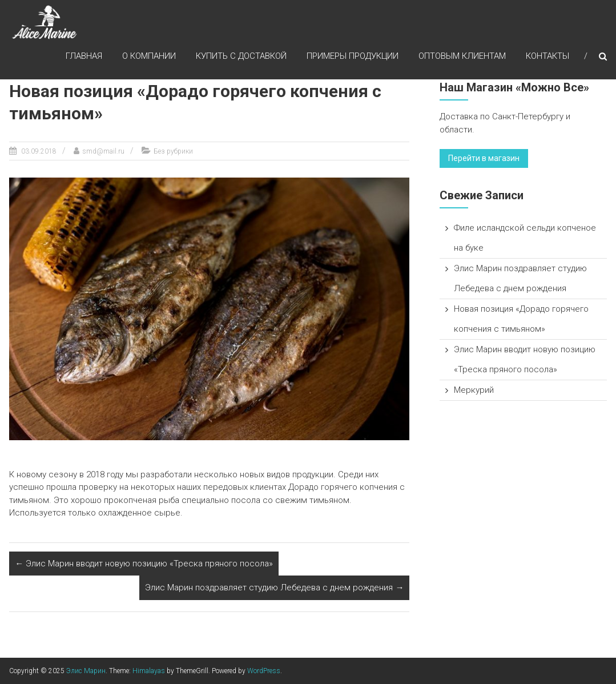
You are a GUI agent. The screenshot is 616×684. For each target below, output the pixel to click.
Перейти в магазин (484, 158)
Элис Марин (86, 671)
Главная (84, 57)
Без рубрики (173, 151)
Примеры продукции (353, 57)
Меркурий (474, 390)
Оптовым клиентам (462, 57)
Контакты (547, 57)
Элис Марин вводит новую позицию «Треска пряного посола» (144, 564)
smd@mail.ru (103, 151)
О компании (149, 57)
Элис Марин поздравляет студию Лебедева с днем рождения (274, 588)
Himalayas (149, 671)
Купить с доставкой (241, 57)
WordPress (264, 671)
